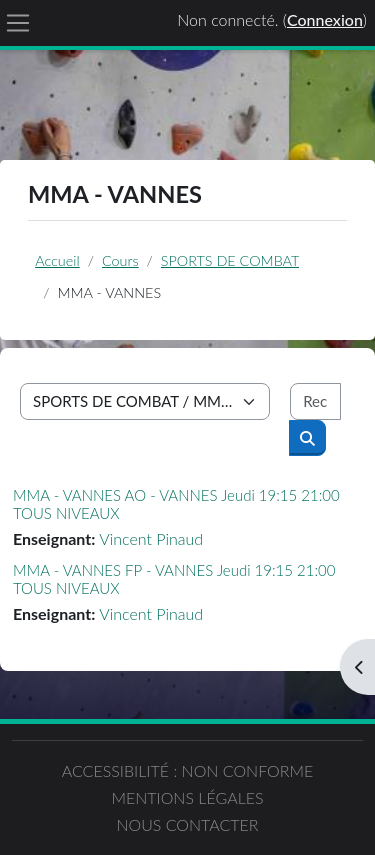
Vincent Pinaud (151, 538)
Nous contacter (187, 824)
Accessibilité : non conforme (188, 770)
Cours (120, 260)
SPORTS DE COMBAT (230, 260)
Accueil (57, 260)
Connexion (325, 19)
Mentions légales (187, 797)
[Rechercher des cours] (315, 401)
